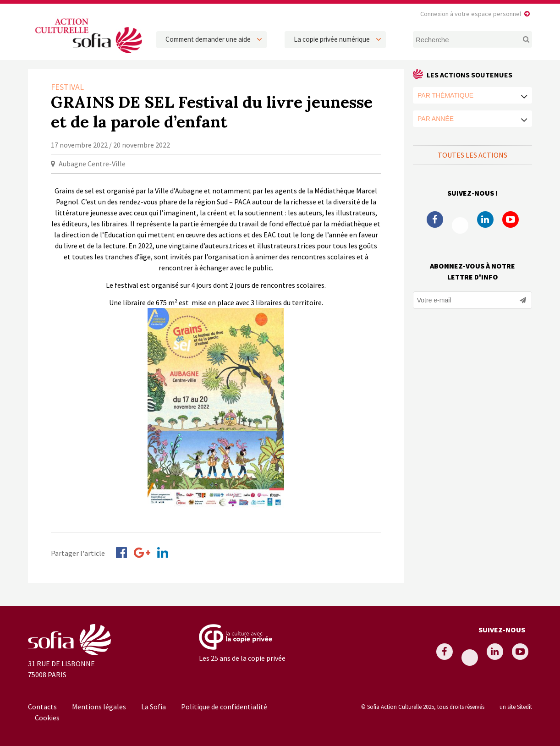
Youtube (511, 219)
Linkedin (485, 219)
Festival (67, 87)
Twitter (460, 225)
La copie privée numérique (332, 39)
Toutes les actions (472, 155)
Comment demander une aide (208, 39)
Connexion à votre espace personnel (471, 14)
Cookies (47, 718)
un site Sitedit (516, 707)
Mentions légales (99, 707)
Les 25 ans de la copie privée (242, 658)
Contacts (42, 707)
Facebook (435, 219)
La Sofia (154, 707)
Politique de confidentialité (224, 707)
